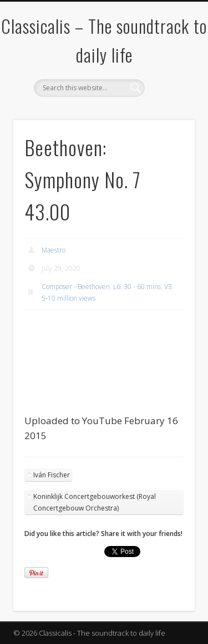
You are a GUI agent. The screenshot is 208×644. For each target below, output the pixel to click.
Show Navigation (168, 99)
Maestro (54, 250)
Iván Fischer (52, 475)
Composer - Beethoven (76, 287)
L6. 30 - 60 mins (137, 287)
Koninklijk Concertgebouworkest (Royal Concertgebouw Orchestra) (95, 502)
